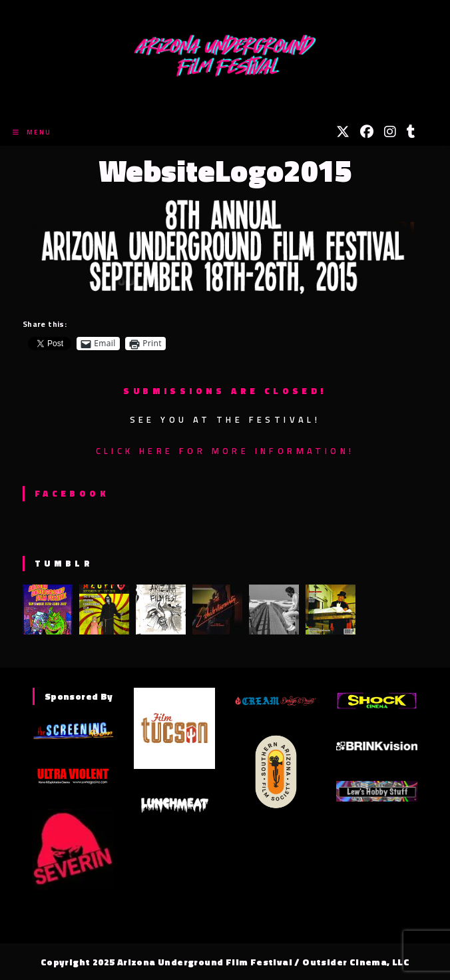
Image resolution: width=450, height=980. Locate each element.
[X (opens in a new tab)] (343, 132)
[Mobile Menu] (32, 132)
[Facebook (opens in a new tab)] (367, 132)
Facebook (72, 493)
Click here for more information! (225, 451)
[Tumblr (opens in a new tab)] (411, 132)
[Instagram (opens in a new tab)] (390, 132)
